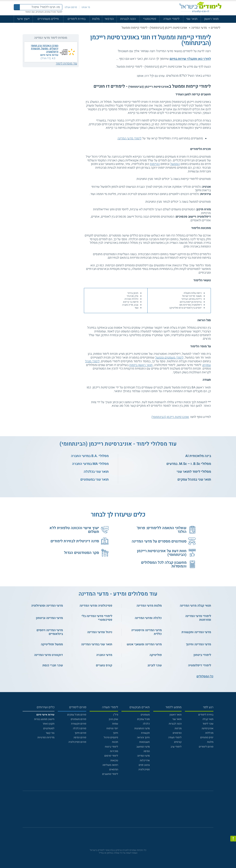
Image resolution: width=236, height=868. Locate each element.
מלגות (96, 19)
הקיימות (155, 164)
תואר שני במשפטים (95, 480)
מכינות (178, 728)
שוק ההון (113, 719)
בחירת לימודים (77, 19)
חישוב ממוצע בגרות (44, 719)
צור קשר (50, 733)
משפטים (145, 715)
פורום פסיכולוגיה (77, 742)
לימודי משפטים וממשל (169, 358)
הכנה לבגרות (128, 19)
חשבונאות (145, 742)
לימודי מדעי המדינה (129, 138)
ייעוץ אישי (23, 19)
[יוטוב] (123, 811)
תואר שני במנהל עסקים (194, 480)
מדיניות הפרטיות (46, 737)
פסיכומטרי (150, 19)
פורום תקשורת (79, 724)
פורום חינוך (80, 733)
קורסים (178, 742)
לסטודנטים (49, 728)
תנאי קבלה (208, 719)
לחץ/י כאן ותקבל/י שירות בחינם (190, 59)
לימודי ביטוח (112, 747)
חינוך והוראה (143, 737)
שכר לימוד (208, 724)
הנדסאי (109, 19)
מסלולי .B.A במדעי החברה (90, 456)
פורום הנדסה (80, 737)
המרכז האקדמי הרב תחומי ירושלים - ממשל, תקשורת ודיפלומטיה (45, 49)
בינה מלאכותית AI (198, 456)
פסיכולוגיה (144, 769)
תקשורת (145, 733)
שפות (115, 724)
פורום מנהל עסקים (77, 715)
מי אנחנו (86, 7)
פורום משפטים (79, 719)
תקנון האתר (49, 724)
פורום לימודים (206, 747)
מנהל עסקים (143, 719)
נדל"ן (116, 715)
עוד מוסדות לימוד (67, 64)
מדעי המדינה (199, 28)
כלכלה (146, 724)
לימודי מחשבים (110, 774)
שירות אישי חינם (49, 55)
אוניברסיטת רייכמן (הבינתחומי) (170, 417)
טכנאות (114, 760)
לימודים (216, 28)
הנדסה (147, 751)
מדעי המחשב (143, 747)
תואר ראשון (211, 19)
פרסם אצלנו (71, 7)
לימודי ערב (176, 747)
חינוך (116, 733)
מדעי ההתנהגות (142, 728)
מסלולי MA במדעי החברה (90, 464)
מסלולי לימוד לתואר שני (194, 472)
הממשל (175, 164)
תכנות (115, 742)
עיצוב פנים (144, 765)
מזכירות (114, 751)
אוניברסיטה (208, 728)
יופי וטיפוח (112, 728)
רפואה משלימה (110, 765)
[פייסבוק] (115, 811)
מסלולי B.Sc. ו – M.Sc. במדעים (189, 464)
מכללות (209, 733)
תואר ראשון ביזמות (141, 365)
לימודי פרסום (111, 756)
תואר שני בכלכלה (96, 472)
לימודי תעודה (171, 19)
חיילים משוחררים (48, 19)
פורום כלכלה (80, 728)
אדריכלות (145, 760)
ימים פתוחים (207, 737)
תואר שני (192, 19)
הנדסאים (177, 733)
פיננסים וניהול (111, 737)
